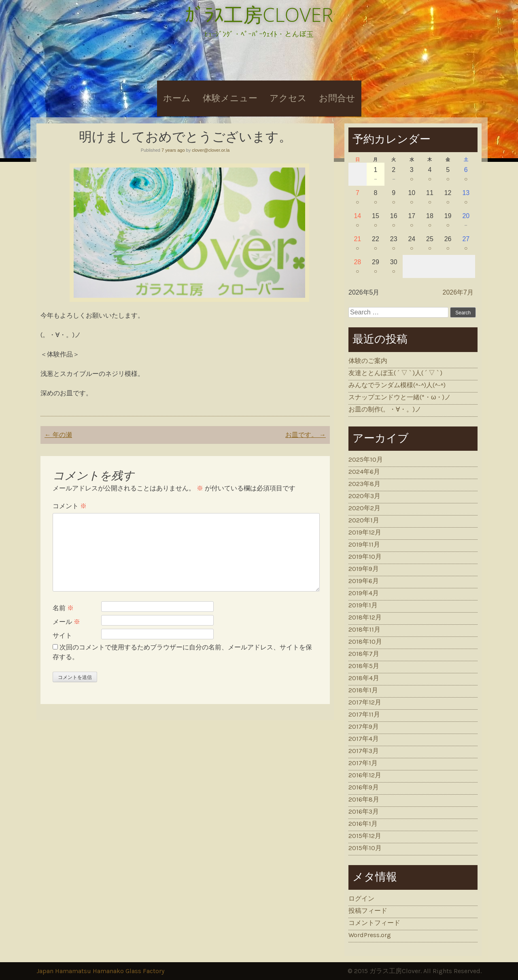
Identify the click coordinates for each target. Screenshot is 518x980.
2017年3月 (364, 751)
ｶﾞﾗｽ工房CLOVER (259, 14)
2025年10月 (366, 459)
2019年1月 (363, 605)
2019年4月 (364, 593)
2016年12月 (365, 775)
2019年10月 (365, 557)
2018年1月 (363, 690)
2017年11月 (364, 714)
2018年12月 (365, 617)
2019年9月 (364, 569)
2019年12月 (365, 532)
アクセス (288, 98)
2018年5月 (364, 666)
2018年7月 (364, 654)
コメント (70, 506)
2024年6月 (364, 472)
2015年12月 (365, 836)
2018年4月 (364, 678)
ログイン (361, 898)
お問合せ (337, 98)
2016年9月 (364, 787)
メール (66, 622)
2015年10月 (365, 848)
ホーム (177, 98)
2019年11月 (364, 544)
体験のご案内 (368, 361)
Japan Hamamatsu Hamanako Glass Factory (100, 971)
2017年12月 (365, 702)
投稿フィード (368, 911)
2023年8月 (364, 484)
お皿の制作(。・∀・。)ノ (385, 409)
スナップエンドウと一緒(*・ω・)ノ (400, 397)
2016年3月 (364, 811)
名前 (63, 608)
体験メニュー (230, 98)
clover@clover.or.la (211, 150)
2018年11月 (364, 629)
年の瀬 (58, 435)
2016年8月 (364, 799)
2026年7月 (458, 292)
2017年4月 (364, 739)
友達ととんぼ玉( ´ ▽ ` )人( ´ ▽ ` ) (395, 373)
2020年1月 (364, 520)
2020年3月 (364, 496)
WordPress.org (370, 935)
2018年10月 (365, 642)
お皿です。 (306, 435)
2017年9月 (364, 727)
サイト (62, 635)
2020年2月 (364, 508)
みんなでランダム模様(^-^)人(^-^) (397, 385)
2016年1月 (363, 824)
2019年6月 (364, 581)
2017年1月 (363, 763)
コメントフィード (374, 923)
